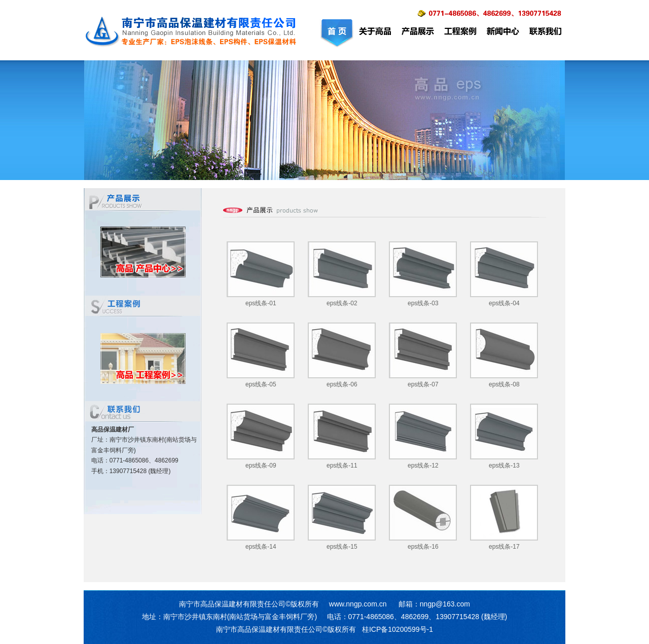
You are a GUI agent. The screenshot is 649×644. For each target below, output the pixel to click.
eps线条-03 (423, 303)
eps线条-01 (261, 303)
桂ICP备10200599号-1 (398, 629)
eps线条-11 (342, 466)
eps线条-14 (261, 547)
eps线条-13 (504, 466)
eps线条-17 (504, 547)
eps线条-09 (261, 466)
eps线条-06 (342, 384)
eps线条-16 (423, 547)
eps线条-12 (423, 466)
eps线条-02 (342, 303)
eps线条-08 (504, 384)
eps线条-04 (504, 303)
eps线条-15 (342, 547)
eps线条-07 (423, 384)
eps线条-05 (261, 384)
